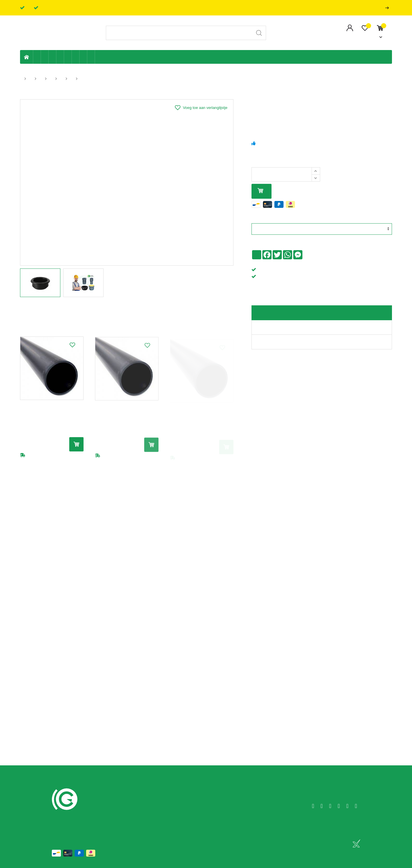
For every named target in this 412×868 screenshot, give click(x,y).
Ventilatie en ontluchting (68, 57)
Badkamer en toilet (99, 57)
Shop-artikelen (83, 57)
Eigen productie (37, 57)
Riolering (45, 57)
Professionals (388, 8)
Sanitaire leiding (60, 57)
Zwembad (91, 57)
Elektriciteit (76, 57)
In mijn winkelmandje (260, 191)
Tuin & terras (53, 57)
